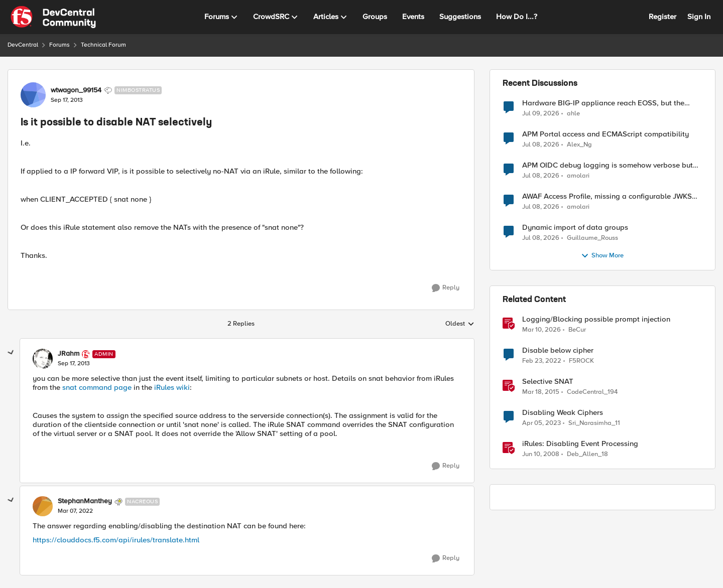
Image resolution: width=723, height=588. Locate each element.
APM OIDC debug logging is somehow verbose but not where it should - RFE (608, 165)
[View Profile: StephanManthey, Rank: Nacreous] (43, 506)
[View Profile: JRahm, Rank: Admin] (43, 359)
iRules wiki (172, 387)
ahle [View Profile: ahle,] (573, 113)
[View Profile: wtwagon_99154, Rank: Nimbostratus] (33, 95)
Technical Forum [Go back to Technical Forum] (103, 45)
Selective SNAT (548, 382)
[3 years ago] (541, 423)
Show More (602, 256)
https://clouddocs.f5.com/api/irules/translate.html (116, 540)
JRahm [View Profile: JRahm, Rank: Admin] (69, 354)
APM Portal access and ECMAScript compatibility (606, 134)
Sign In (699, 17)
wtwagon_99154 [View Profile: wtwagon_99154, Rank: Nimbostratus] (76, 90)
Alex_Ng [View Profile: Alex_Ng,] (579, 145)
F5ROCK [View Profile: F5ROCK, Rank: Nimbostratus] (581, 361)
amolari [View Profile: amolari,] (578, 176)
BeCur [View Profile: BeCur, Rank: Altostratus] (577, 330)
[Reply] (446, 288)
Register (662, 17)
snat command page (97, 387)
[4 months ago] (541, 330)
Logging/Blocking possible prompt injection (596, 319)
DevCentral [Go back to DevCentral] (23, 45)
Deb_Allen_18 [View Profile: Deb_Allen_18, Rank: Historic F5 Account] (587, 454)
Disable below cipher (558, 350)
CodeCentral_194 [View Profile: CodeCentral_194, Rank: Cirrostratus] (592, 392)
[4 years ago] (542, 361)
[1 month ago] (541, 113)
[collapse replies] (11, 353)
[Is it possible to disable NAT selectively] (74, 364)
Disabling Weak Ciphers (563, 413)
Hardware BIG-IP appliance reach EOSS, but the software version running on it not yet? (603, 103)
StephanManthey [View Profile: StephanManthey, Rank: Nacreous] (85, 501)
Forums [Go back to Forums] (59, 45)
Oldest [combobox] (460, 324)
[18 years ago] (541, 455)
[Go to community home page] (53, 17)
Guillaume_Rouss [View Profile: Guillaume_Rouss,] (592, 238)
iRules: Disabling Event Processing (580, 444)
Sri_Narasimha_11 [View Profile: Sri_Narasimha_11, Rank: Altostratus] (594, 423)
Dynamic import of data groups (575, 228)
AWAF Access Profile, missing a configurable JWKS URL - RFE (607, 196)
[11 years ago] (541, 392)
